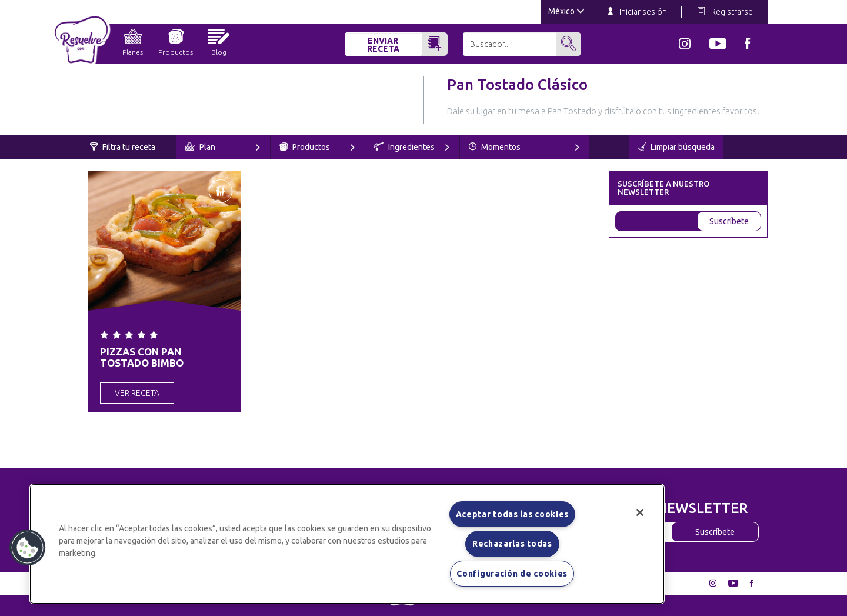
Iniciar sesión (638, 12)
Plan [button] (222, 147)
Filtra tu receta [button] (123, 147)
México (566, 11)
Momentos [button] (524, 147)
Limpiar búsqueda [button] (676, 147)
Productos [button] (317, 147)
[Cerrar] (640, 512)
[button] (28, 548)
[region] (347, 544)
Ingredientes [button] (412, 147)
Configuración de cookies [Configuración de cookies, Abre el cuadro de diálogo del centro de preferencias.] (512, 574)
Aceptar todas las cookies (513, 514)
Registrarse (725, 12)
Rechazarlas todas (512, 544)
